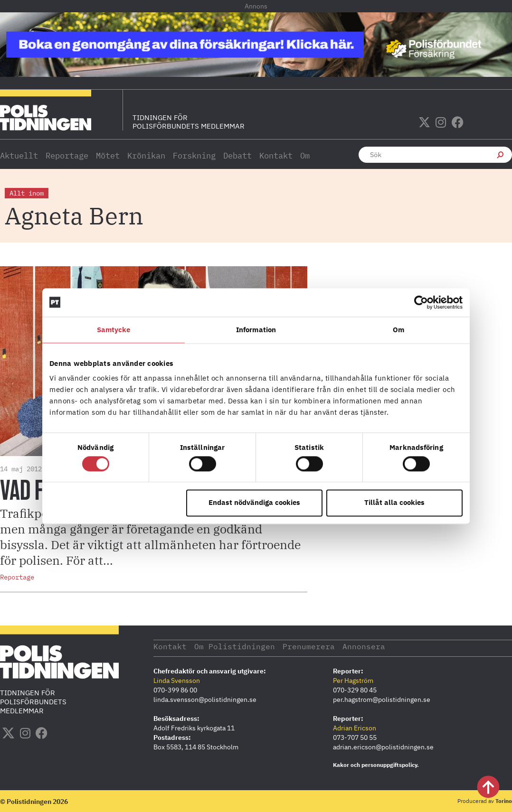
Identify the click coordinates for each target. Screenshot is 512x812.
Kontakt (276, 156)
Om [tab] (398, 330)
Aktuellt (19, 156)
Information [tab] (256, 330)
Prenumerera (327, 646)
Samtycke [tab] (114, 330)
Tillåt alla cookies (394, 503)
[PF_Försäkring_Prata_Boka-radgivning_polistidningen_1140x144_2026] (256, 74)
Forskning (194, 156)
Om (305, 156)
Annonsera (390, 646)
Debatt (237, 156)
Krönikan (146, 156)
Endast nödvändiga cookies (254, 503)
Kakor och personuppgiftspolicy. (376, 764)
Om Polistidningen (244, 646)
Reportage (67, 156)
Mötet (108, 156)
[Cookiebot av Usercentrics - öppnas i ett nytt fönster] (421, 302)
